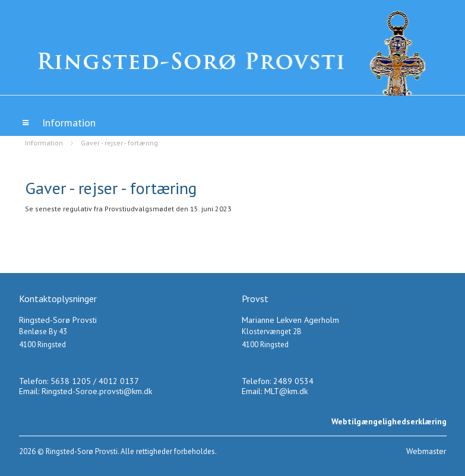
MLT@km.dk (286, 391)
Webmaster (426, 451)
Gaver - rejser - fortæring (119, 143)
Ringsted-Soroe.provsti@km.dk (97, 391)
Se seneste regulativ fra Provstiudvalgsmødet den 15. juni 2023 (128, 209)
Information (44, 143)
